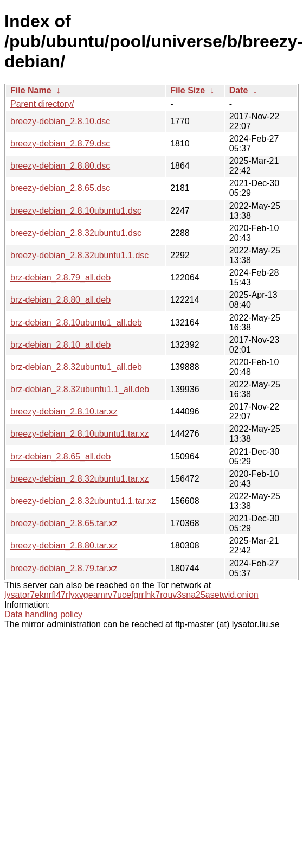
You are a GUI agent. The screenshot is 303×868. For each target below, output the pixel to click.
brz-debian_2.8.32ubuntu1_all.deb (76, 367)
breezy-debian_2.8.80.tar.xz (64, 545)
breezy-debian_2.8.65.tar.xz (64, 523)
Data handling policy (43, 614)
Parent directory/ (42, 104)
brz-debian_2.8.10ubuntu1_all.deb (76, 323)
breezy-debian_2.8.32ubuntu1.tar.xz (79, 479)
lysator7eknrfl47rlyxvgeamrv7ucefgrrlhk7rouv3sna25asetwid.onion (131, 595)
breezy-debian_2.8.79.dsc (60, 143)
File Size (188, 90)
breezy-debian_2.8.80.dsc (60, 166)
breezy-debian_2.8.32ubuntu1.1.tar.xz (83, 501)
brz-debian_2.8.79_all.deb (60, 277)
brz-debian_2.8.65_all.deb (60, 457)
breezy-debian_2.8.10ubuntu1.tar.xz (79, 434)
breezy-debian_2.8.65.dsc (60, 188)
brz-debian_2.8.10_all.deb (60, 345)
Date (239, 90)
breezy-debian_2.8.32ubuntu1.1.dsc (79, 255)
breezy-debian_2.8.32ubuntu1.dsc (76, 233)
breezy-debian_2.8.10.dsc (60, 121)
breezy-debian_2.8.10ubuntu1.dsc (76, 211)
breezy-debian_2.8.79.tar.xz (64, 568)
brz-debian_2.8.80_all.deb (60, 300)
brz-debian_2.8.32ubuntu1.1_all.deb (80, 389)
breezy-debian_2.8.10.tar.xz (64, 411)
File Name (31, 90)
